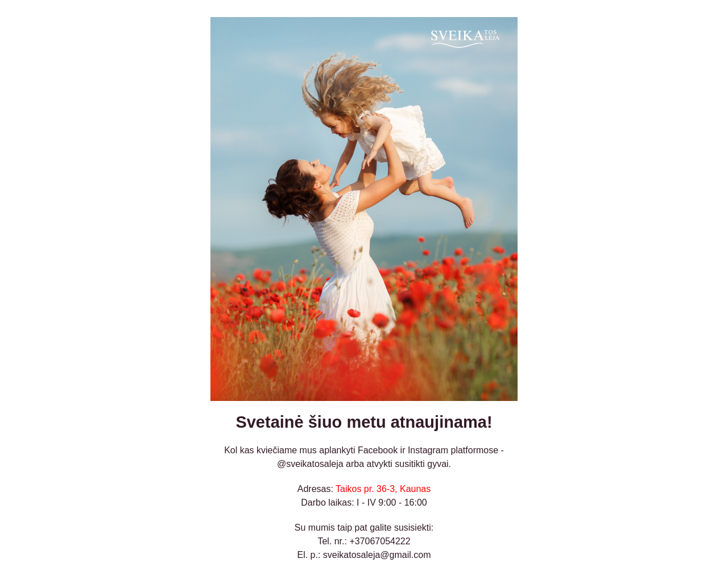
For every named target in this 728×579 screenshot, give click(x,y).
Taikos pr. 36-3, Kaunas (383, 489)
